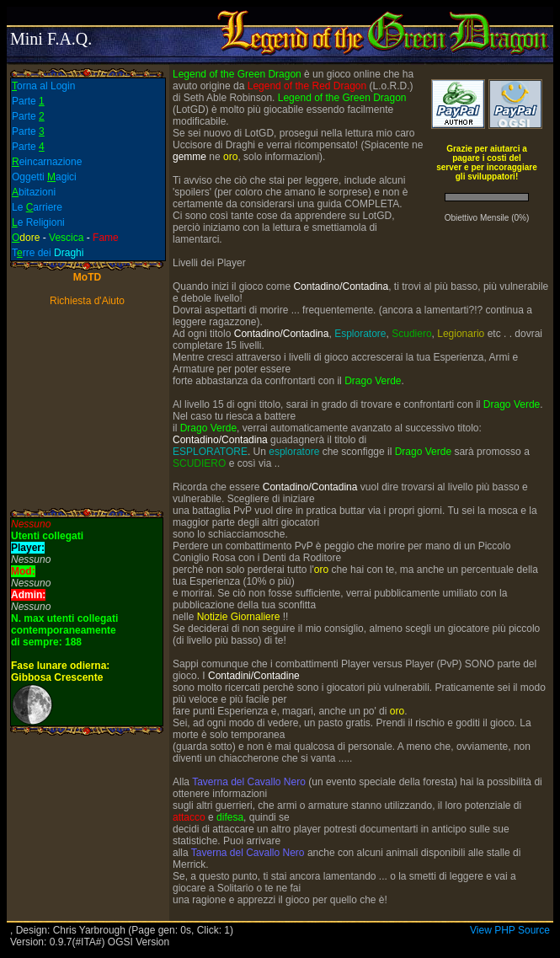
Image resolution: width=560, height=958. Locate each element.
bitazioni (34, 192)
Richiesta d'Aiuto (87, 301)
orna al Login (43, 86)
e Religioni (38, 222)
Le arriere (37, 207)
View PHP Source (510, 930)
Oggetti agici (44, 177)
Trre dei (48, 253)
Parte (28, 101)
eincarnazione (47, 162)
